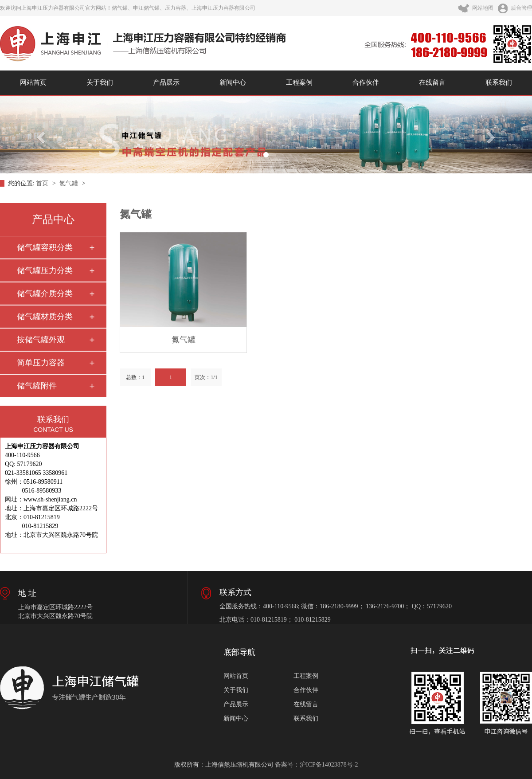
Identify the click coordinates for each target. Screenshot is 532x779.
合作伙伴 (366, 82)
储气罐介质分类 (45, 294)
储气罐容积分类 (45, 247)
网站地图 (476, 8)
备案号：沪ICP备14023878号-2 (316, 765)
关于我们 (100, 82)
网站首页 (33, 82)
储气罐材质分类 (45, 317)
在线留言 (432, 82)
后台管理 (515, 8)
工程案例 (299, 82)
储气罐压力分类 (45, 270)
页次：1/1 (206, 377)
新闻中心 (233, 82)
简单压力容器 (41, 363)
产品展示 (166, 82)
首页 (43, 183)
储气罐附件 (37, 386)
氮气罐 (70, 183)
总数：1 (135, 377)
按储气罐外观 (41, 340)
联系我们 (499, 82)
